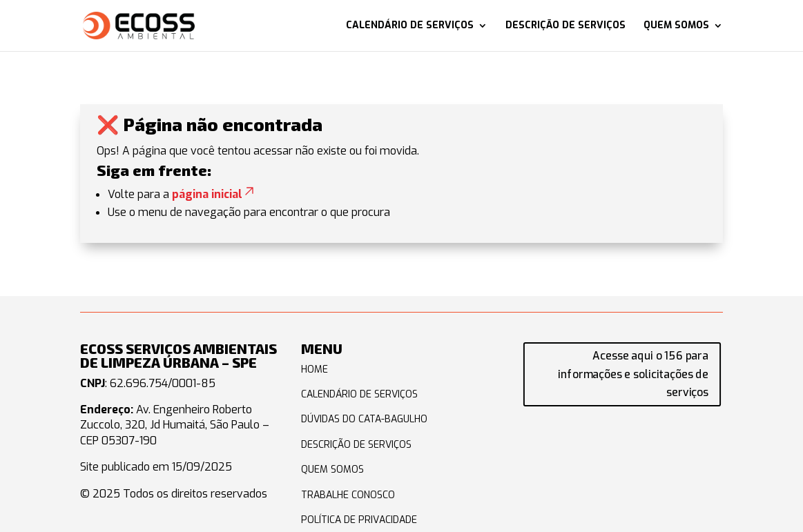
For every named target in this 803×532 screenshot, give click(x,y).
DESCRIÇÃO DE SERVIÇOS (356, 445)
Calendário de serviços (410, 26)
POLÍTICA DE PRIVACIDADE (359, 520)
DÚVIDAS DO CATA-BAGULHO (364, 419)
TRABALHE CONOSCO (348, 495)
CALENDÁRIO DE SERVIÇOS (359, 394)
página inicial (214, 194)
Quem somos (676, 26)
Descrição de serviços (565, 26)
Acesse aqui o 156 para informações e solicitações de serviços (634, 374)
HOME (315, 370)
